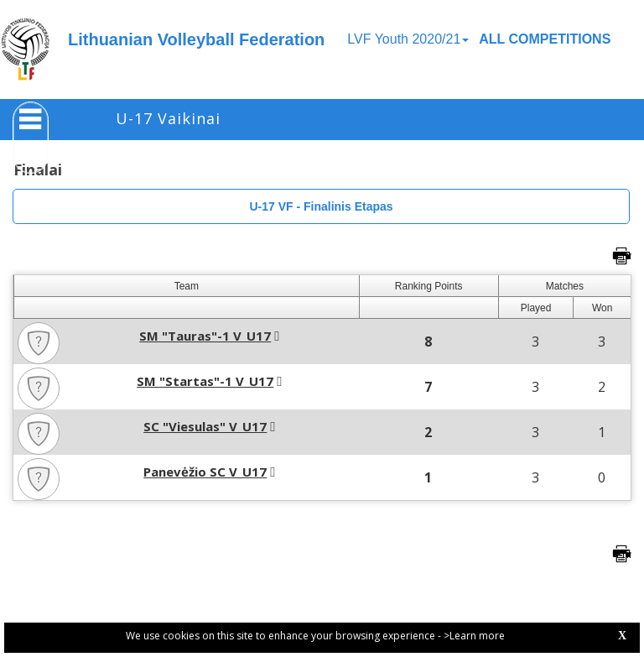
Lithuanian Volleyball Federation (196, 39)
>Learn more (474, 636)
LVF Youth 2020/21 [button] (408, 39)
